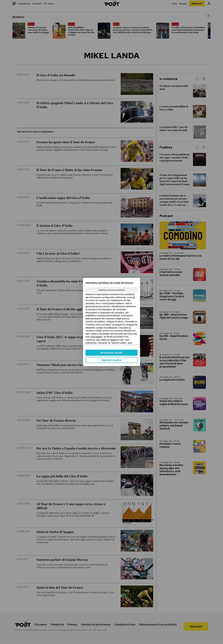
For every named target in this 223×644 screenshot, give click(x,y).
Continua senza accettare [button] (111, 290)
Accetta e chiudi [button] (111, 353)
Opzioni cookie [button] (112, 360)
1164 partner (96, 337)
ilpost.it (114, 340)
